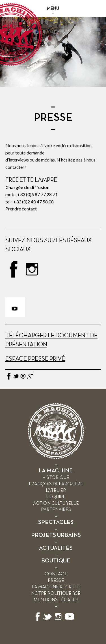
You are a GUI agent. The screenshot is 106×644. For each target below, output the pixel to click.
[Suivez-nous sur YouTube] (70, 620)
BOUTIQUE (56, 561)
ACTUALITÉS (56, 548)
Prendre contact (21, 209)
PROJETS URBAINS (56, 535)
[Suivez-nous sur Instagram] (58, 620)
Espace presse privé (35, 359)
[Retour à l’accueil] (56, 458)
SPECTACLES (56, 522)
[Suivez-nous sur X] (47, 620)
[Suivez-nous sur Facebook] (38, 620)
